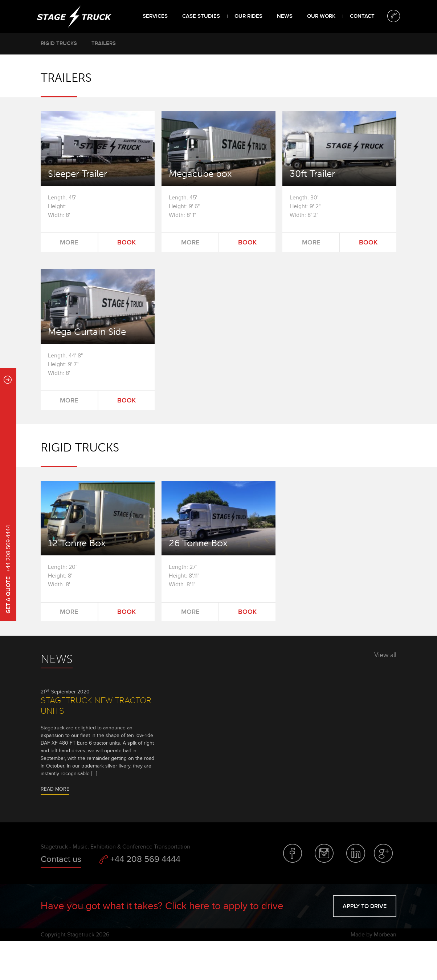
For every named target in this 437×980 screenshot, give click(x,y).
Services (155, 16)
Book (126, 242)
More (69, 242)
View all (385, 655)
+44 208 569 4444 (140, 859)
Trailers (104, 43)
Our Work (321, 16)
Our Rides (248, 16)
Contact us (61, 859)
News (285, 16)
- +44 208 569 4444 (8, 569)
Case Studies (201, 16)
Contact (362, 16)
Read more (55, 789)
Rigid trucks (59, 43)
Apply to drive (365, 906)
